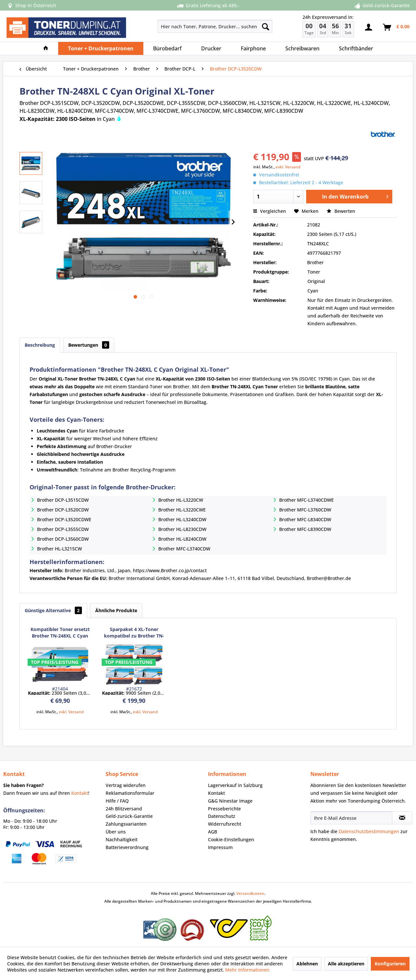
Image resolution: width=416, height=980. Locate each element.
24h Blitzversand (124, 809)
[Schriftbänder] (356, 48)
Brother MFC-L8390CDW (305, 529)
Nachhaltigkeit (122, 839)
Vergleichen (270, 211)
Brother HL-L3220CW (181, 500)
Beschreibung (40, 345)
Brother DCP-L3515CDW (63, 500)
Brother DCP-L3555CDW (63, 529)
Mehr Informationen (247, 970)
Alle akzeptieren (346, 964)
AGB (213, 832)
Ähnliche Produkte (116, 610)
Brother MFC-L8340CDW (305, 519)
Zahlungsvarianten (126, 824)
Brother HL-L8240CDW (182, 539)
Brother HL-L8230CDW (182, 529)
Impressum (220, 847)
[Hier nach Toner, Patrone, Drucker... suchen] (215, 26)
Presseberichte (224, 809)
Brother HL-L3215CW (59, 549)
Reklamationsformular (130, 793)
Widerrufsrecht (225, 824)
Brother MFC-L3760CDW (305, 510)
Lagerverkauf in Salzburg (235, 785)
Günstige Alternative (53, 610)
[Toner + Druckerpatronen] (101, 48)
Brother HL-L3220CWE (182, 510)
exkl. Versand (288, 167)
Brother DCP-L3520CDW (63, 510)
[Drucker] (211, 48)
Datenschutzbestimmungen (369, 831)
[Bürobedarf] (167, 48)
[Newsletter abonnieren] (402, 818)
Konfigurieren (390, 964)
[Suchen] (266, 26)
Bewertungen (89, 345)
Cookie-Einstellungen (231, 839)
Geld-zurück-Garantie (129, 816)
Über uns (116, 832)
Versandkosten (250, 893)
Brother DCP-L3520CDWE (64, 519)
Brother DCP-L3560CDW (63, 539)
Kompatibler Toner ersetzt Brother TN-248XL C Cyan (60, 632)
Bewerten (341, 211)
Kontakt (80, 793)
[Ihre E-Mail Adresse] (351, 818)
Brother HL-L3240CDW (182, 519)
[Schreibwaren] (302, 48)
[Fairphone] (253, 48)
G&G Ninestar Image (230, 801)
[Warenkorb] (396, 27)
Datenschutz (222, 816)
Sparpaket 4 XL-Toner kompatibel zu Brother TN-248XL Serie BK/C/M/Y (134, 633)
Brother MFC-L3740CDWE (306, 500)
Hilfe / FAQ (117, 801)
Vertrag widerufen (126, 785)
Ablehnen (307, 964)
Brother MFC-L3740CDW (184, 549)
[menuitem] (192, 26)
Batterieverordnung (127, 847)
